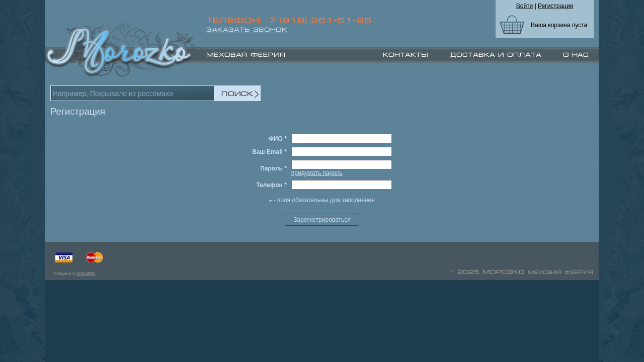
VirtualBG (86, 274)
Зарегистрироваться (322, 220)
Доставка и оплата (496, 55)
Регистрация (555, 6)
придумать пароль (317, 173)
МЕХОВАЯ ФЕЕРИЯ (246, 55)
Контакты (406, 55)
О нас (576, 55)
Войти (525, 6)
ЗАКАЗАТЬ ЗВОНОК (247, 30)
